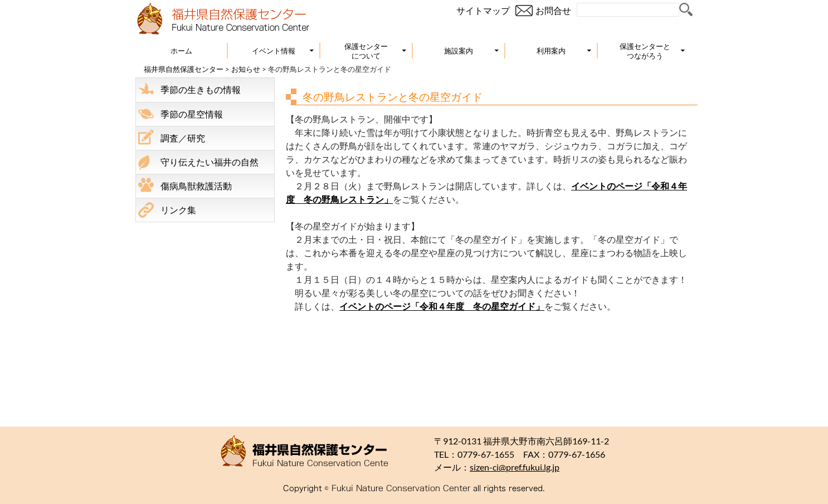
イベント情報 (274, 51)
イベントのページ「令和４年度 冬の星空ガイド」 (442, 306)
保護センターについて (366, 51)
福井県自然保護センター (184, 69)
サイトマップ (483, 10)
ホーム (181, 51)
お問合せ (553, 10)
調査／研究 (183, 138)
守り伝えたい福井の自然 (210, 162)
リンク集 (178, 210)
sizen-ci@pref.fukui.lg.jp (515, 467)
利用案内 (551, 51)
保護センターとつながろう (645, 51)
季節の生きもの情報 (201, 89)
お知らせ (246, 69)
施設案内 (459, 51)
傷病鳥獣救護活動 (196, 186)
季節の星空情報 (192, 114)
